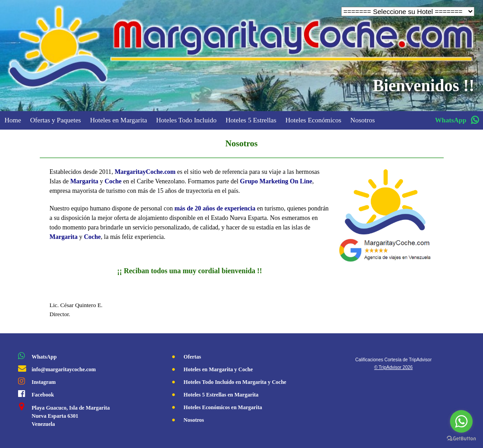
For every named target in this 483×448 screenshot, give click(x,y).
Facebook (43, 395)
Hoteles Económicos (314, 120)
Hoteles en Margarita (118, 120)
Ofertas (192, 357)
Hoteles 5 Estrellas (251, 120)
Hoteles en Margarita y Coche (218, 369)
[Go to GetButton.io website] (461, 439)
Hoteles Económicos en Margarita (223, 407)
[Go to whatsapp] (461, 421)
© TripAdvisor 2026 (393, 367)
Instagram (44, 382)
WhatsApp (44, 357)
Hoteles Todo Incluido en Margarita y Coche (235, 382)
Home (13, 120)
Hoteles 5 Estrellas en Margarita (221, 395)
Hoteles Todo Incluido (186, 120)
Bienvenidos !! (424, 86)
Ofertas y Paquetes (56, 120)
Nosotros (362, 120)
